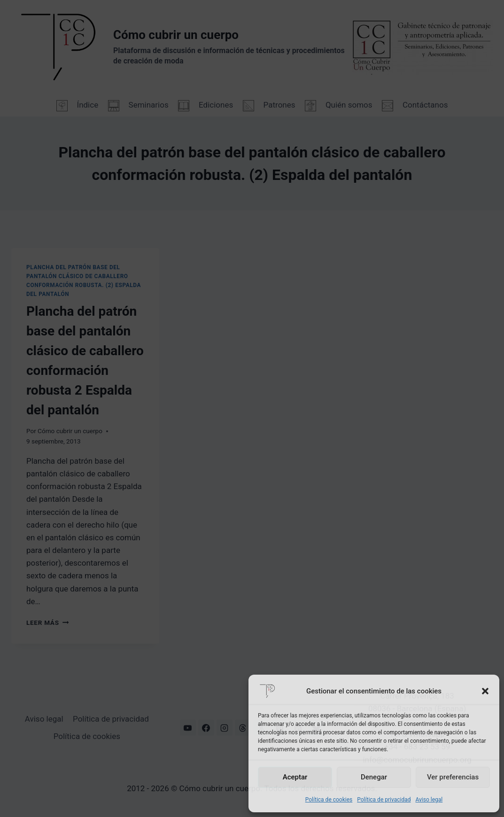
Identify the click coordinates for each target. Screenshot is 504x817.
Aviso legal (429, 800)
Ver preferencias (453, 777)
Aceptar (295, 777)
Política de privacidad (384, 800)
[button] (485, 691)
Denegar (374, 777)
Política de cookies (329, 800)
